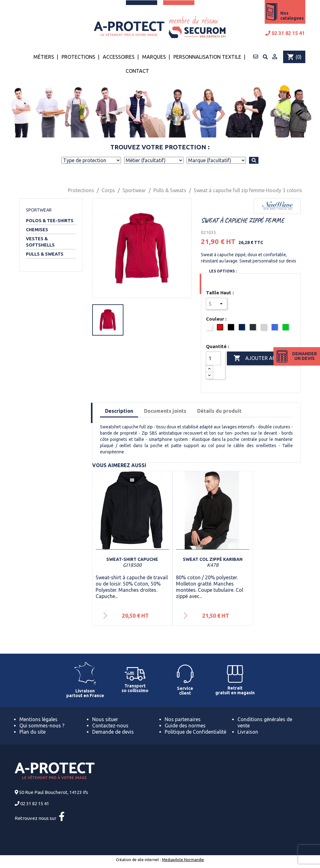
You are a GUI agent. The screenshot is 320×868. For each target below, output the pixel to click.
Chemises (37, 230)
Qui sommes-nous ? (42, 726)
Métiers (44, 57)
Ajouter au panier (264, 358)
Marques (154, 57)
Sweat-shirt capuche (132, 559)
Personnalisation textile (207, 57)
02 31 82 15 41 (285, 33)
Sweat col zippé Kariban (213, 559)
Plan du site (32, 732)
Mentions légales (38, 719)
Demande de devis (113, 732)
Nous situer (105, 719)
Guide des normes (185, 726)
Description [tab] (119, 411)
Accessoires (119, 57)
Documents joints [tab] (165, 411)
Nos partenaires (183, 719)
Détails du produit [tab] (219, 411)
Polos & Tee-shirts (50, 221)
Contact (137, 71)
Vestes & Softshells (40, 242)
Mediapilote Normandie (183, 860)
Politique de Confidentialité (195, 732)
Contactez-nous (110, 726)
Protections (78, 57)
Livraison (248, 732)
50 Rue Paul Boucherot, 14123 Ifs (54, 792)
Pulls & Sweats (45, 254)
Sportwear (39, 210)
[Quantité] (213, 358)
